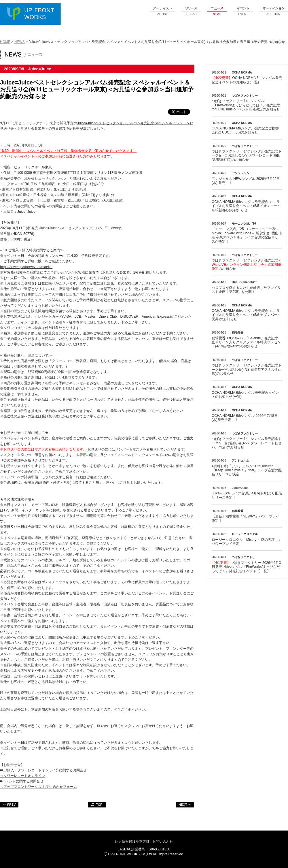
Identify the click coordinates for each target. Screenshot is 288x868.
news (217, 14)
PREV (9, 805)
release (192, 14)
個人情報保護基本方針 (132, 841)
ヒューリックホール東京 (33, 167)
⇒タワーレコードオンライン (22, 776)
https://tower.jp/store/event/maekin (26, 267)
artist (163, 14)
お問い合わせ (163, 841)
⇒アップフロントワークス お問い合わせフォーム (38, 787)
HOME (5, 42)
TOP (97, 805)
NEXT (185, 805)
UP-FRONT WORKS (32, 14)
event (243, 14)
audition (274, 14)
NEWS (20, 42)
